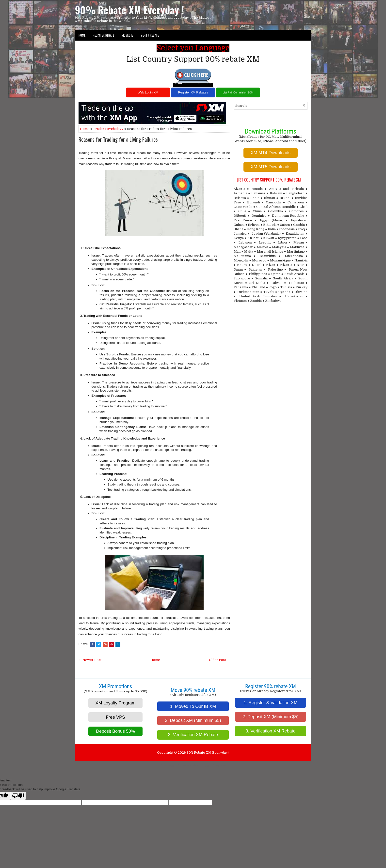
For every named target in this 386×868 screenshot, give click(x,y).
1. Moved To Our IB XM (193, 706)
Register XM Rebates (193, 92)
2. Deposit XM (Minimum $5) (193, 720)
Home (82, 35)
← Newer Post (90, 660)
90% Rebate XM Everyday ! (129, 10)
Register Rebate (104, 35)
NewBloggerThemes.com (177, 765)
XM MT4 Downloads (271, 153)
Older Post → (219, 660)
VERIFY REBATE (150, 35)
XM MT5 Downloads (271, 167)
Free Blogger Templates (210, 765)
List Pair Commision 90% (238, 92)
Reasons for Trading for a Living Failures (118, 139)
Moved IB (128, 35)
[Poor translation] (18, 796)
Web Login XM (148, 92)
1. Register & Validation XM (271, 703)
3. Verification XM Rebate (193, 735)
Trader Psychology (108, 129)
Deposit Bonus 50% (115, 731)
